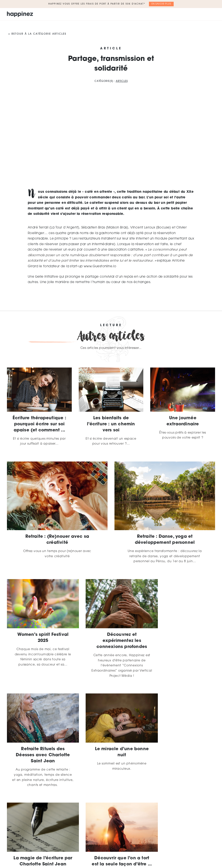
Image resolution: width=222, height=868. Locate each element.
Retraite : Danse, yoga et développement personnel (165, 540)
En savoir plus (161, 4)
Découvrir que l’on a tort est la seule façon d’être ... (183, 745)
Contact (192, 844)
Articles (122, 81)
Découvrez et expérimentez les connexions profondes (111, 636)
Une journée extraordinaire (183, 421)
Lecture (111, 325)
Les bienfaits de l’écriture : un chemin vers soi (111, 424)
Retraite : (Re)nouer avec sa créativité (57, 540)
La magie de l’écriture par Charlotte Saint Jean (111, 745)
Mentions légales (143, 844)
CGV (177, 844)
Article (111, 49)
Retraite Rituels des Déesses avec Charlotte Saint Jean (183, 636)
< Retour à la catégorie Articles (37, 34)
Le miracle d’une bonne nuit (39, 742)
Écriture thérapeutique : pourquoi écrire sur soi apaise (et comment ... (39, 424)
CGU (165, 844)
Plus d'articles (111, 800)
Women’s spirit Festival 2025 (39, 633)
